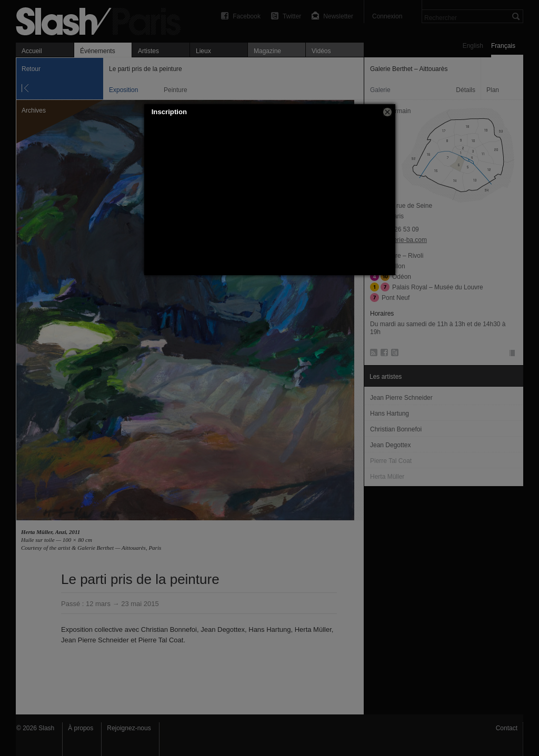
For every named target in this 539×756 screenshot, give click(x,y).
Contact (507, 728)
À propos (81, 728)
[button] (387, 112)
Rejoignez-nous (129, 728)
